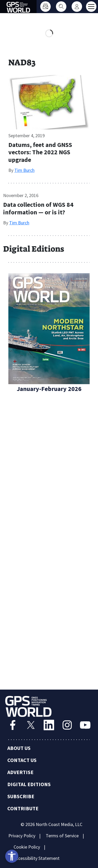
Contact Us (22, 760)
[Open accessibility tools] (12, 856)
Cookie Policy (27, 847)
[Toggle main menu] (91, 7)
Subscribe (21, 796)
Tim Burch (24, 170)
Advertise (20, 772)
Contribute (23, 808)
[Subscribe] (45, 7)
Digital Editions (29, 784)
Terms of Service (62, 836)
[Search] (61, 7)
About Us (19, 748)
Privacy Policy (22, 836)
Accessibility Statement (37, 858)
